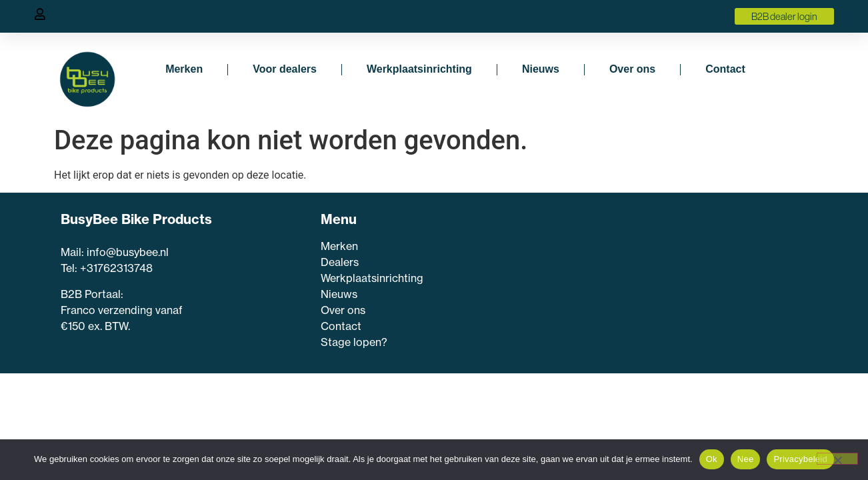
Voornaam (550, 269)
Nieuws (541, 69)
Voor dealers (285, 69)
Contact (725, 69)
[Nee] (837, 459)
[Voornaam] (639, 289)
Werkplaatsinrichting (419, 69)
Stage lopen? (355, 342)
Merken (184, 69)
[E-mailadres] (639, 330)
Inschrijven (639, 363)
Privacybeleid (800, 459)
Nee (746, 459)
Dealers (340, 262)
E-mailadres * (557, 311)
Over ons (632, 69)
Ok (712, 459)
